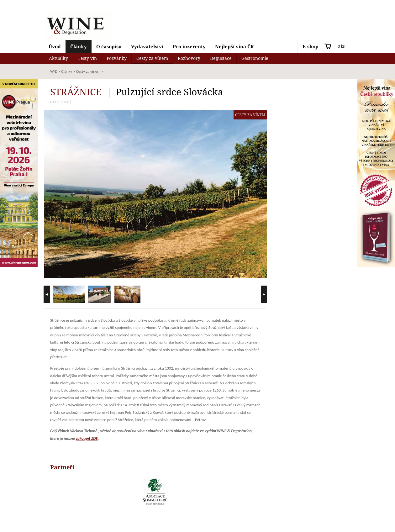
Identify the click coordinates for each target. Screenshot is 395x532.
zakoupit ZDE (87, 438)
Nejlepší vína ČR (234, 46)
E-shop (311, 46)
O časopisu (109, 46)
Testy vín (87, 58)
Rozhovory (189, 58)
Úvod (55, 46)
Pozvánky (117, 58)
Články (79, 46)
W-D (54, 71)
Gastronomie (255, 58)
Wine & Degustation (78, 25)
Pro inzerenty (189, 46)
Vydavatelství (147, 46)
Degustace (221, 58)
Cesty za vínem (152, 58)
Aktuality (58, 58)
